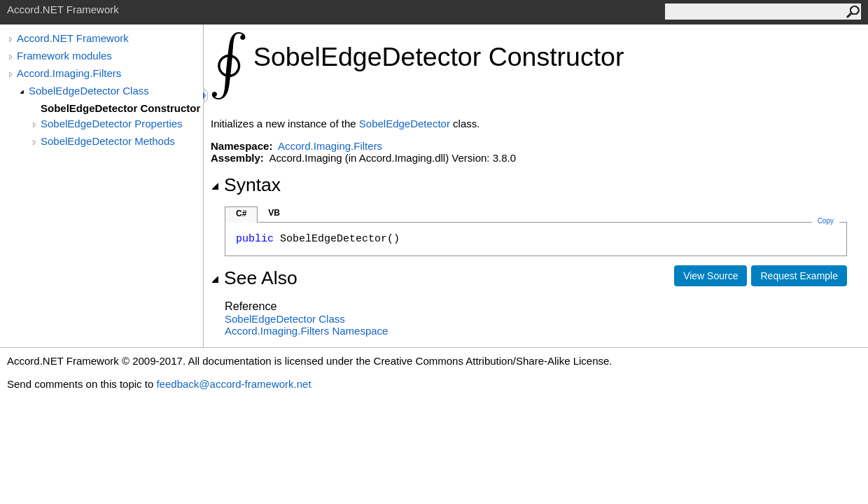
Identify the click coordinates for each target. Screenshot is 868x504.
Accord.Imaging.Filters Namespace (306, 331)
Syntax (246, 185)
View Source (710, 276)
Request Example (799, 276)
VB (274, 213)
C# (241, 213)
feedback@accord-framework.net (233, 384)
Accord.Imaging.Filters (69, 73)
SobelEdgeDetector (405, 124)
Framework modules (64, 56)
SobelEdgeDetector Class (89, 91)
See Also (254, 278)
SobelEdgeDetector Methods (108, 141)
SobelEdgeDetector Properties (112, 124)
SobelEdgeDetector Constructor (120, 108)
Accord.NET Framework (73, 38)
